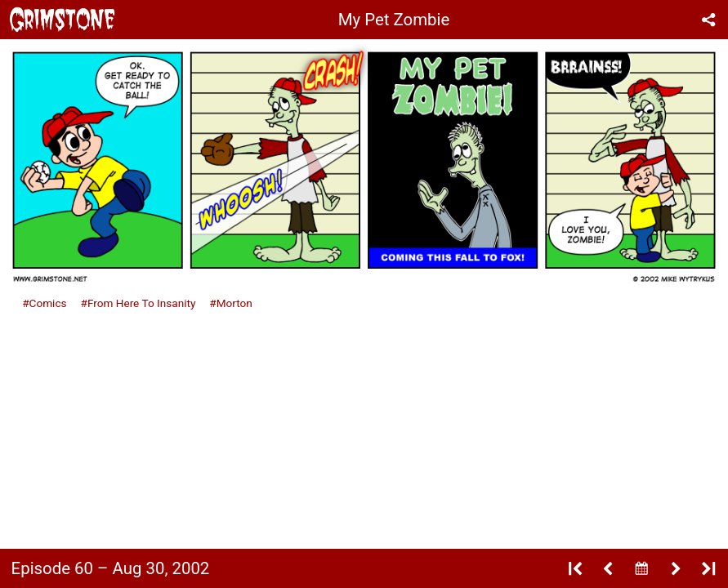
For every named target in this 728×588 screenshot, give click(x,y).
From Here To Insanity (141, 303)
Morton (234, 303)
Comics (48, 303)
